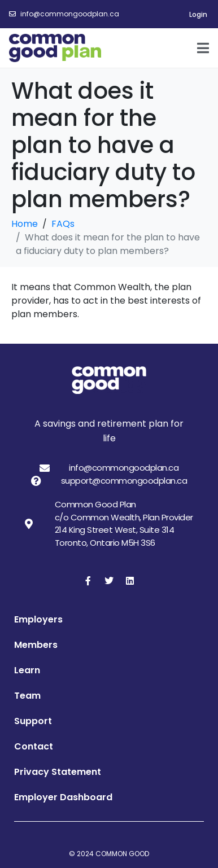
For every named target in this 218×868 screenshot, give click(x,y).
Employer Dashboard (63, 797)
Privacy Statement (58, 772)
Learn (27, 670)
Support (33, 721)
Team (27, 696)
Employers (38, 619)
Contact (34, 746)
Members (36, 645)
